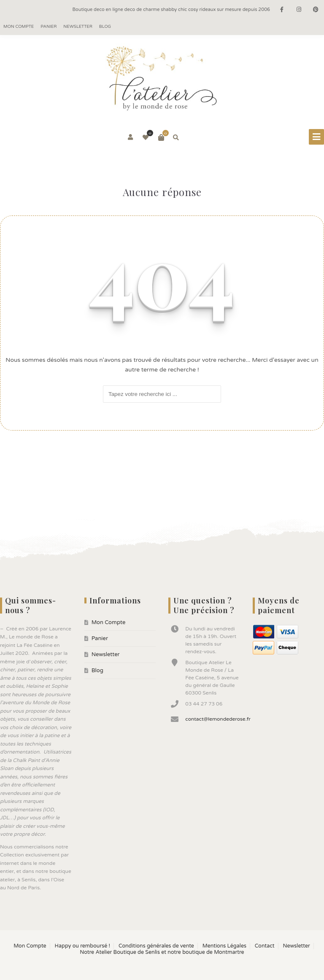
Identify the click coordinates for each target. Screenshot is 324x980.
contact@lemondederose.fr (218, 719)
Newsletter (78, 27)
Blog (105, 27)
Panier (49, 27)
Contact (265, 946)
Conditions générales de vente (156, 946)
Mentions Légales (224, 946)
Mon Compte (19, 27)
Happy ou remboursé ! (82, 946)
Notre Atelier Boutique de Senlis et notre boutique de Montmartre (162, 952)
